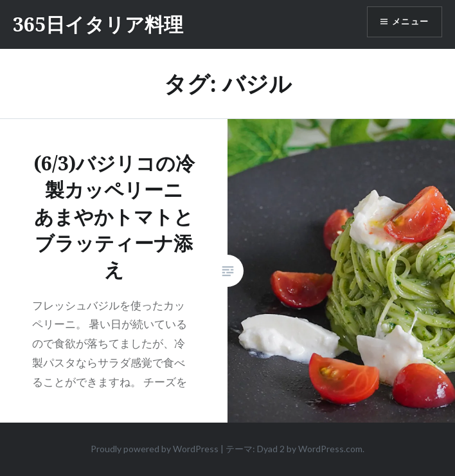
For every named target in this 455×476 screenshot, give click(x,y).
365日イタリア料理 (98, 24)
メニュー (408, 23)
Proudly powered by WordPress (155, 449)
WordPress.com (330, 449)
